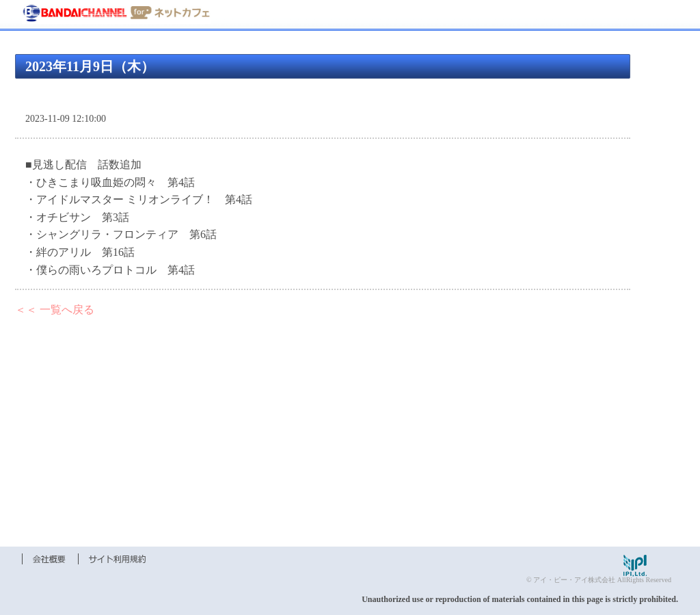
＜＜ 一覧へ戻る (55, 310)
